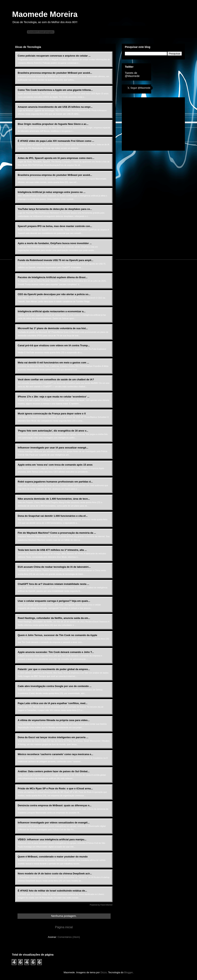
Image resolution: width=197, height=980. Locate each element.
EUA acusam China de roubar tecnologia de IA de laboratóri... (54, 567)
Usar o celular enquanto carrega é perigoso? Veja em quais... (54, 601)
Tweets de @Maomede (132, 74)
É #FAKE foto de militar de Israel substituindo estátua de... (52, 891)
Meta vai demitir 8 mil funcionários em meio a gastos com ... (53, 363)
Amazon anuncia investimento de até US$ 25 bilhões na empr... (55, 107)
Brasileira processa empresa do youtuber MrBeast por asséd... (55, 73)
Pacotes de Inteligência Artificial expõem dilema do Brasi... (53, 277)
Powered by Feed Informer (101, 905)
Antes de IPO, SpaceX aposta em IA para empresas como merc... (56, 158)
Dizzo (104, 972)
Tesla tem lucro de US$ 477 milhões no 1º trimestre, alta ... (52, 550)
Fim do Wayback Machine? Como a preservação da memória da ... (57, 533)
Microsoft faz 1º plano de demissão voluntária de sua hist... (53, 328)
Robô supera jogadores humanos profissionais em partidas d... (55, 482)
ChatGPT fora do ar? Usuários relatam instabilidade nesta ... (53, 584)
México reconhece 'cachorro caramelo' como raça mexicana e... (55, 754)
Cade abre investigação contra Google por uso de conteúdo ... (55, 686)
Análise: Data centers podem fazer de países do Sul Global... (54, 771)
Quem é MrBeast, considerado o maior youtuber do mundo (53, 857)
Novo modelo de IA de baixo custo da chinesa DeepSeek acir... (55, 874)
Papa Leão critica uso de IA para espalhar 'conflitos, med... (53, 703)
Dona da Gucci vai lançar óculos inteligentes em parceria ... (53, 737)
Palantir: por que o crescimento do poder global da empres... (54, 669)
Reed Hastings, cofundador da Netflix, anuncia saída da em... (54, 618)
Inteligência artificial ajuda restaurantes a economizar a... (52, 311)
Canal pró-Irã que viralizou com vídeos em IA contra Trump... (54, 345)
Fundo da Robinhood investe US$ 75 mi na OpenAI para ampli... (56, 260)
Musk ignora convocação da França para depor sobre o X (52, 414)
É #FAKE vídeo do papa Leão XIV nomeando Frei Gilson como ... (56, 141)
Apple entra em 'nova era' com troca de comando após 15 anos (55, 465)
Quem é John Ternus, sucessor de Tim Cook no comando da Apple (57, 635)
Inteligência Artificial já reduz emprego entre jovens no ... (52, 192)
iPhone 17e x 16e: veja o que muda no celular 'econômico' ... (53, 397)
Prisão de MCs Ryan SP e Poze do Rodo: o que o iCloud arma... (55, 788)
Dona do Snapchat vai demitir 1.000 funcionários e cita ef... (53, 516)
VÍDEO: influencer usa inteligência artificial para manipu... (52, 839)
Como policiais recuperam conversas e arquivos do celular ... (54, 56)
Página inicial (64, 927)
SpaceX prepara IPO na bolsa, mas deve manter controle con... (55, 226)
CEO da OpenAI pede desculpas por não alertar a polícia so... (54, 294)
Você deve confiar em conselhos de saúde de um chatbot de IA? (56, 379)
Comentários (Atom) (69, 937)
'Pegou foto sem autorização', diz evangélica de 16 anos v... (53, 431)
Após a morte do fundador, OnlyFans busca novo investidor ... (55, 243)
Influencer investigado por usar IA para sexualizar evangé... (53, 448)
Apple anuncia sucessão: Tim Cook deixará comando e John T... (56, 652)
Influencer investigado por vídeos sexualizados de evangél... (54, 823)
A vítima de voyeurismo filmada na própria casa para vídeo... (54, 720)
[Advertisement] (154, 123)
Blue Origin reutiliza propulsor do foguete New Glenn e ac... (53, 124)
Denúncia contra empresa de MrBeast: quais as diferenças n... (55, 805)
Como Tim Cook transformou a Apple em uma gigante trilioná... (55, 90)
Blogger (129, 972)
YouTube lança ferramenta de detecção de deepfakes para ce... (55, 209)
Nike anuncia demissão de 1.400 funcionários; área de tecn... (54, 499)
